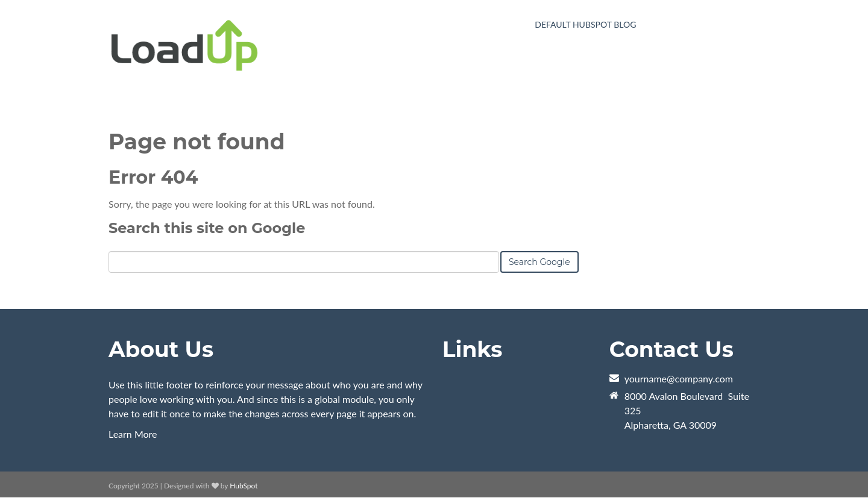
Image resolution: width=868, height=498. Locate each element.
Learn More (133, 434)
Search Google (539, 262)
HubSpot (244, 486)
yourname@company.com (679, 378)
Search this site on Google (207, 228)
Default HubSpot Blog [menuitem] (585, 24)
